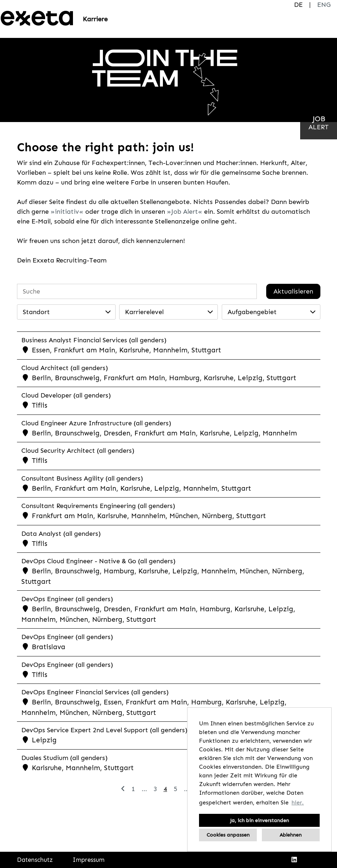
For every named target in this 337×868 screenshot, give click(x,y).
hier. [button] (298, 802)
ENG (324, 5)
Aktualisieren (293, 291)
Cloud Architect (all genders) (65, 368)
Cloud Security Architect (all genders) (78, 451)
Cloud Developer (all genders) (66, 395)
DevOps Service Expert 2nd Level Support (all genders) (104, 730)
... (144, 789)
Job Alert (185, 212)
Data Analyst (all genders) (61, 534)
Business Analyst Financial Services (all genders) (94, 340)
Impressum (88, 860)
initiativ (67, 212)
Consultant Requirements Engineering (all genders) (98, 506)
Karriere (95, 19)
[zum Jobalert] (319, 123)
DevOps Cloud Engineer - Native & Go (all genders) (98, 561)
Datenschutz (35, 860)
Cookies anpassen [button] (228, 835)
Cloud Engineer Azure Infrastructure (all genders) (96, 423)
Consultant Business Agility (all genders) (82, 478)
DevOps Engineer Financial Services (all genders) (95, 692)
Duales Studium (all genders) (64, 758)
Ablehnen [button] (291, 835)
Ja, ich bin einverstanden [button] (260, 820)
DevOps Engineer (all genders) (67, 599)
